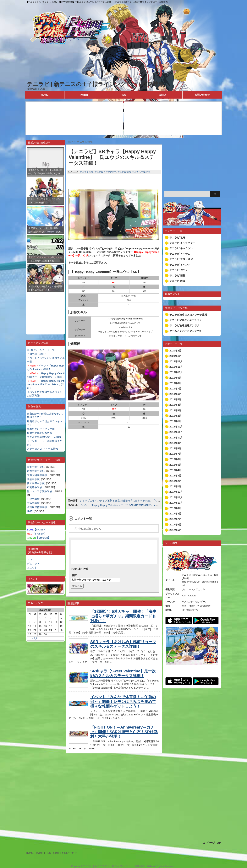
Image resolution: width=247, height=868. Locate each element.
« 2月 (35, 638)
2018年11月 (176, 432)
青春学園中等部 (36, 467)
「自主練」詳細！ (37, 354)
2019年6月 (175, 394)
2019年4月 (175, 405)
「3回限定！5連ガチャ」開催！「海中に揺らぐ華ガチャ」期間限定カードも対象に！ (123, 621)
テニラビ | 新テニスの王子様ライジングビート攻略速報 (96, 84)
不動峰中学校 (35, 487)
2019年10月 (176, 372)
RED (134, 172)
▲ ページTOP (212, 843)
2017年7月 (175, 519)
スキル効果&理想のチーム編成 (44, 437)
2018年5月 (175, 465)
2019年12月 (176, 361)
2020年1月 (175, 356)
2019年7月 (175, 389)
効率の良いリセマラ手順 (41, 429)
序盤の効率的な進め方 (40, 433)
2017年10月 (176, 503)
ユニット (32, 568)
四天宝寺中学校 (36, 483)
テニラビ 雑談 (177, 281)
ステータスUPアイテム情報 (43, 449)
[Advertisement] (45, 310)
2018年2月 (175, 481)
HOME (45, 95)
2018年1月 (175, 486)
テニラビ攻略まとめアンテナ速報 (188, 315)
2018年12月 (176, 427)
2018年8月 (175, 448)
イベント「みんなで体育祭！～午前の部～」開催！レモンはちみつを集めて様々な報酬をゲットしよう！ (123, 706)
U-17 (30, 511)
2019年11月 (176, 367)
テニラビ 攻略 (87, 172)
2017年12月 (176, 492)
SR (139, 172)
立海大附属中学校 (37, 475)
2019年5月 (175, 399)
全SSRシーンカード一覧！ (42, 350)
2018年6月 (175, 459)
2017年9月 (175, 508)
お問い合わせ (202, 95)
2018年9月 (175, 443)
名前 (74, 580)
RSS (123, 95)
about (163, 95)
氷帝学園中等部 (36, 471)
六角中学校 (33, 503)
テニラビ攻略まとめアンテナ (186, 320)
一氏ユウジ (146, 172)
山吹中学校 (33, 499)
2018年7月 (175, 454)
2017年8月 (175, 514)
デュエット (33, 564)
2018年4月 (175, 470)
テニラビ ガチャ (179, 270)
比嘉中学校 (33, 479)
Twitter (84, 95)
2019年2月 (175, 416)
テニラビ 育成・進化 (181, 259)
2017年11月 (176, 497)
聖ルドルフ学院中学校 (40, 491)
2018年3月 (175, 476)
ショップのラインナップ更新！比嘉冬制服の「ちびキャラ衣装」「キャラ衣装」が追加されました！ (136, 501)
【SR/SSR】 (37, 530)
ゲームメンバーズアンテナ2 (185, 331)
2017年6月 (175, 525)
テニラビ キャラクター (105, 172)
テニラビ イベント (180, 265)
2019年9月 (175, 378)
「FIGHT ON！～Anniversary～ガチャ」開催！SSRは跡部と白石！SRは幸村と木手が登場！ (124, 736)
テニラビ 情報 (124, 172)
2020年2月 (175, 351)
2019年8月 (175, 383)
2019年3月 (175, 410)
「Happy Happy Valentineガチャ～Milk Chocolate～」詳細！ (46, 384)
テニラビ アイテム (180, 254)
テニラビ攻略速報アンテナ (184, 325)
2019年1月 (175, 421)
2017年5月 (175, 530)
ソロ (30, 559)
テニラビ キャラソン (181, 248)
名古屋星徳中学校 (37, 507)
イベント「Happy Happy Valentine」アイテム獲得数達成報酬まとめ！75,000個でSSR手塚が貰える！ (137, 505)
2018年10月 (176, 438)
